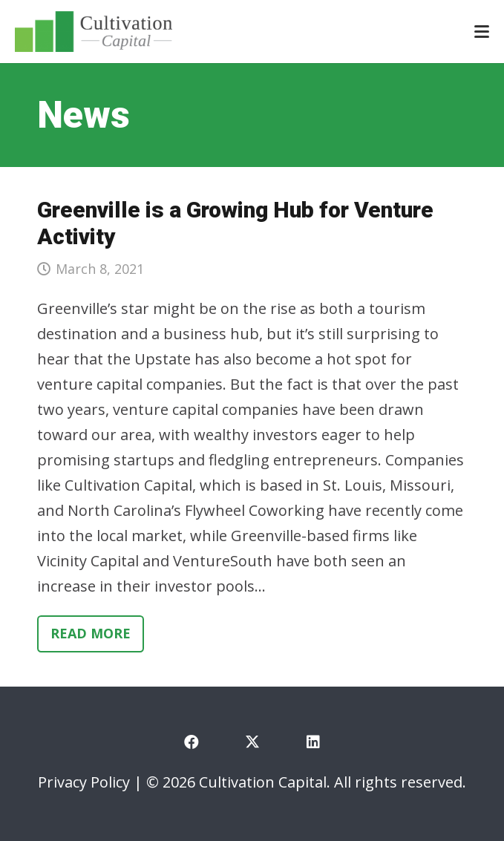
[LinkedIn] (313, 742)
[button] (482, 32)
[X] (252, 742)
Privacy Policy (84, 782)
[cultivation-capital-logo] (94, 32)
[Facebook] (192, 742)
